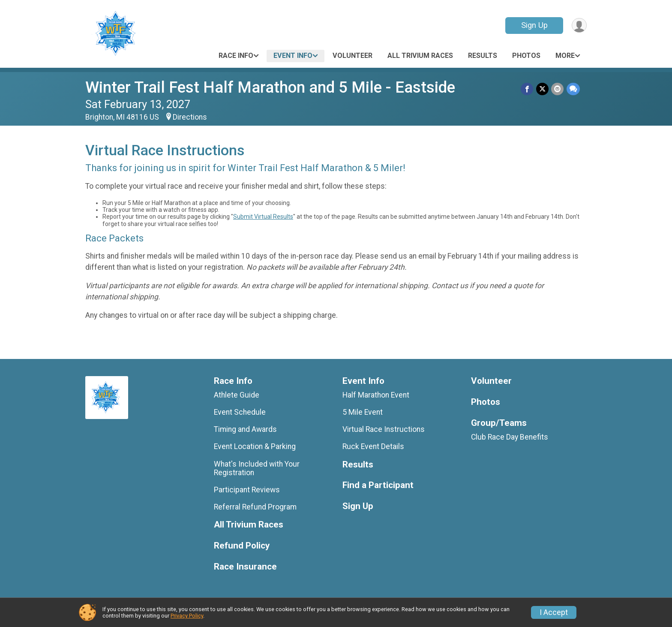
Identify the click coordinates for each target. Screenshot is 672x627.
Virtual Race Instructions (384, 429)
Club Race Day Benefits (510, 437)
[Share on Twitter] (543, 89)
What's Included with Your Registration (257, 468)
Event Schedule (240, 412)
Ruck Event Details (373, 446)
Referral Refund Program (255, 507)
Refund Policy (242, 546)
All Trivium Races (420, 56)
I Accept (554, 612)
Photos (526, 56)
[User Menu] (579, 26)
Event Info (293, 56)
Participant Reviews (247, 490)
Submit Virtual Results (263, 217)
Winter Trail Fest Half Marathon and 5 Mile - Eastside (270, 87)
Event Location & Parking (255, 446)
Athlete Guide (237, 395)
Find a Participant (378, 485)
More (565, 56)
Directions (190, 117)
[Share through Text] (573, 89)
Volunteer (352, 56)
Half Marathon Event (376, 395)
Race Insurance (245, 567)
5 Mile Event (363, 412)
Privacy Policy (187, 616)
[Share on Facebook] (528, 89)
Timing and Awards (245, 429)
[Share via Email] (558, 89)
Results (483, 56)
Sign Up (534, 25)
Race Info (236, 56)
